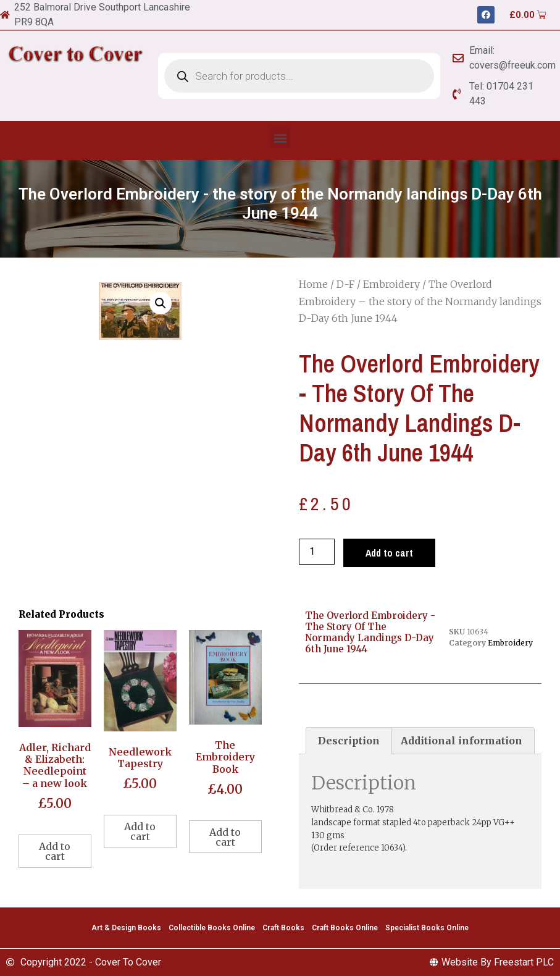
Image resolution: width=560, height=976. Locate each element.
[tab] (349, 741)
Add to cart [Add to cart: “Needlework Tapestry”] (140, 831)
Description (349, 741)
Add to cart (389, 553)
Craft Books (283, 928)
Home (313, 284)
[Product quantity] (317, 552)
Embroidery (391, 284)
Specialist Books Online (427, 928)
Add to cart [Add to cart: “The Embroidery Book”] (225, 837)
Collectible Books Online (212, 928)
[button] (280, 137)
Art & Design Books (126, 928)
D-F (345, 284)
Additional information (462, 741)
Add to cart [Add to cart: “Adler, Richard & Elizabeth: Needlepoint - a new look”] (55, 851)
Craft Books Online (345, 928)
